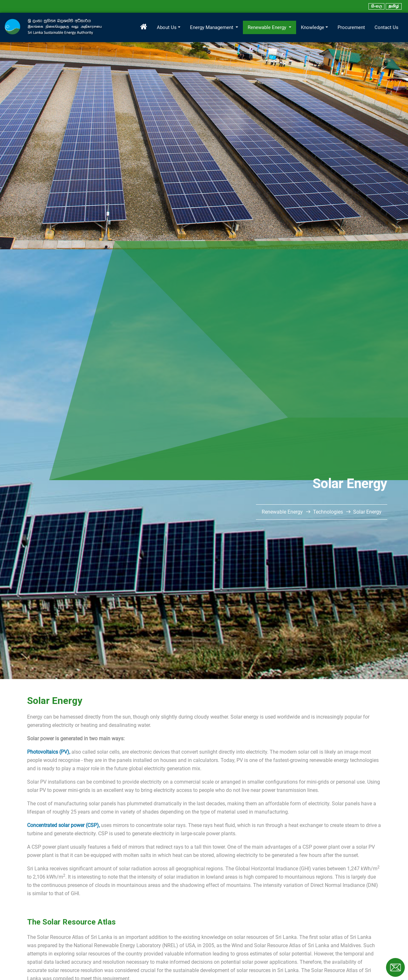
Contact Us (386, 27)
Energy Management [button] (212, 27)
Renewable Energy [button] (268, 27)
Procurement (351, 27)
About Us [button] (167, 27)
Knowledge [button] (313, 27)
